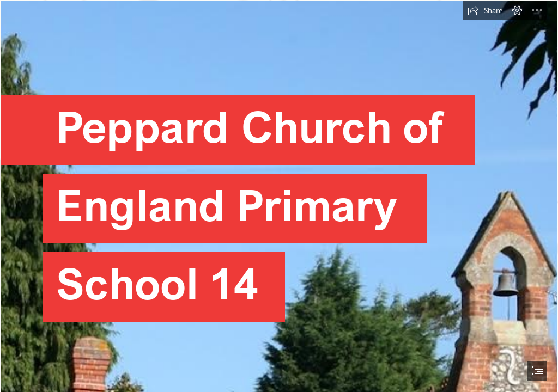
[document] (279, 196)
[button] (485, 10)
